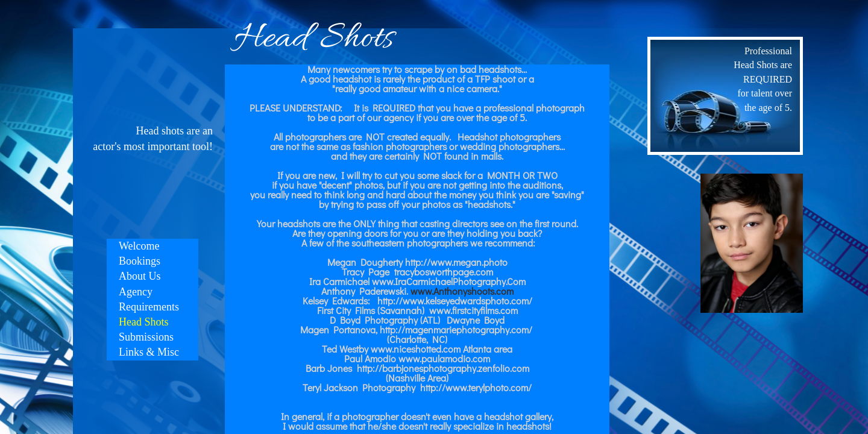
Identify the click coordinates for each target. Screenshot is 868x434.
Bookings (140, 261)
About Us (140, 276)
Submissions (146, 337)
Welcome (139, 246)
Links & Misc (149, 352)
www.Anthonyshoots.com (462, 291)
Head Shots (144, 322)
